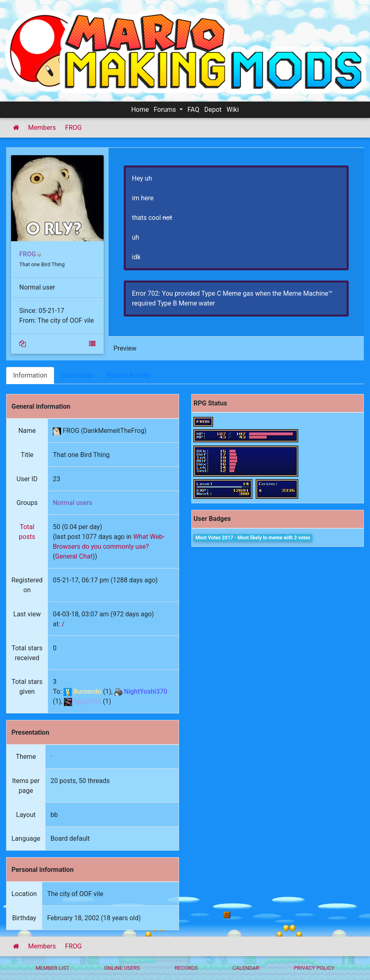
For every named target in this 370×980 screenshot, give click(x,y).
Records (186, 968)
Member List (53, 968)
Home (140, 110)
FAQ (194, 110)
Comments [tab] (77, 375)
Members (42, 128)
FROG (74, 128)
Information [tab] (30, 375)
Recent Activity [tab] (129, 375)
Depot (213, 110)
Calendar (246, 968)
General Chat (74, 556)
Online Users (122, 968)
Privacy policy (314, 968)
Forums (166, 110)
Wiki (233, 110)
